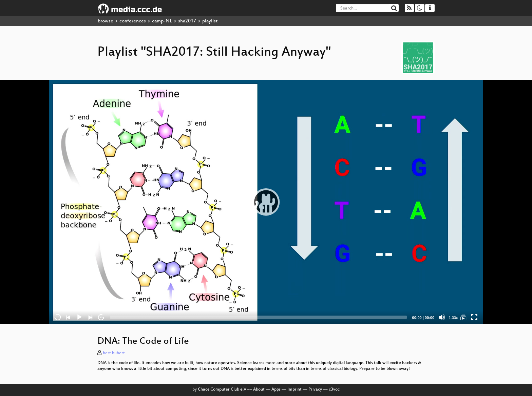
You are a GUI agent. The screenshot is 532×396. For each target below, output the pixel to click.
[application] (266, 202)
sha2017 (187, 21)
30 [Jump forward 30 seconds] (101, 317)
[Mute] (442, 317)
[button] (266, 202)
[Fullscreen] (474, 317)
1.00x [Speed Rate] (453, 318)
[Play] (79, 317)
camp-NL (162, 21)
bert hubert (114, 353)
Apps (276, 390)
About (259, 390)
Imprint (294, 390)
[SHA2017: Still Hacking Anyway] (463, 317)
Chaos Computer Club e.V (222, 390)
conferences (133, 21)
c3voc (334, 390)
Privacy (315, 390)
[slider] (258, 317)
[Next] (90, 317)
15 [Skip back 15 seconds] (58, 317)
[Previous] (69, 317)
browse (106, 21)
